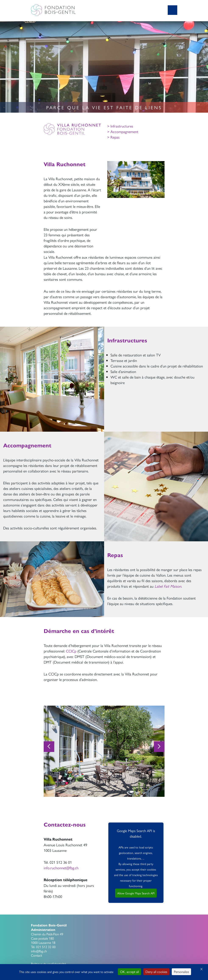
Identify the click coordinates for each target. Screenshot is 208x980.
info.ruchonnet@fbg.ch (61, 868)
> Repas (113, 137)
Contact (36, 955)
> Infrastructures (120, 126)
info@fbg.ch (39, 951)
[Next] (159, 747)
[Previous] (49, 747)
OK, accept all (129, 972)
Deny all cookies (156, 972)
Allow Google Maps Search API (136, 893)
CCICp (71, 651)
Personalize (181, 972)
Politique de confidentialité (48, 964)
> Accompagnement (123, 131)
